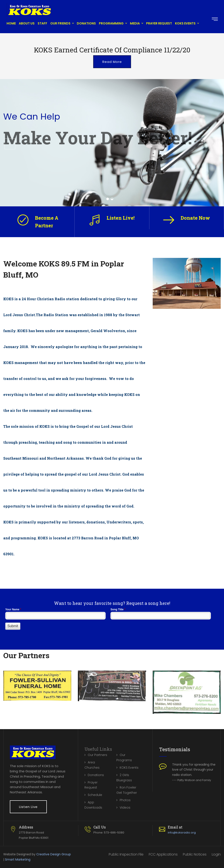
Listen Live (28, 807)
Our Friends (60, 23)
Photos (125, 800)
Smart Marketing (18, 859)
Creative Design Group (54, 854)
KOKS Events (185, 23)
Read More (112, 62)
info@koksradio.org (182, 833)
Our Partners (97, 755)
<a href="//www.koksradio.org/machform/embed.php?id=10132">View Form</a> (112, 623)
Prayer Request (159, 23)
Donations (86, 23)
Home (11, 23)
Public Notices (195, 854)
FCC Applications (163, 854)
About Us (27, 23)
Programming (111, 23)
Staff (42, 23)
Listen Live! (121, 218)
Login (216, 854)
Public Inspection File (126, 854)
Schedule (95, 795)
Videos (125, 808)
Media (135, 23)
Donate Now (195, 218)
